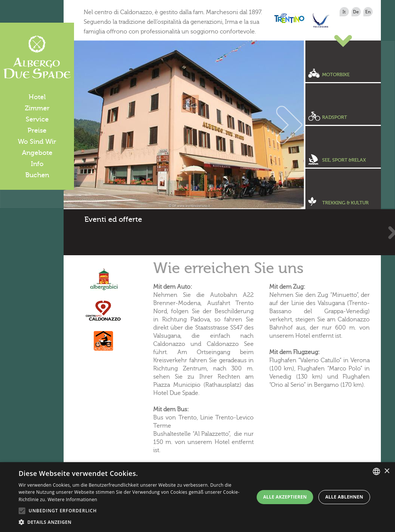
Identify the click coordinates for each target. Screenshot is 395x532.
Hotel (37, 97)
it (344, 12)
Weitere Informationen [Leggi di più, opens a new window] (73, 499)
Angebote (37, 153)
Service (37, 119)
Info (37, 164)
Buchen (37, 175)
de (356, 12)
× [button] (387, 471)
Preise (37, 130)
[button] (134, 522)
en (368, 12)
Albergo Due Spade (37, 57)
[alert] (197, 497)
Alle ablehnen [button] (344, 497)
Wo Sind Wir (37, 142)
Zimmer (37, 108)
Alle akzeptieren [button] (285, 497)
